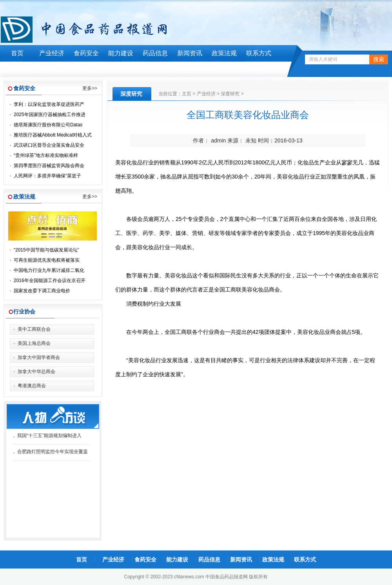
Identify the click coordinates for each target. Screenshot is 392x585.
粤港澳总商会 (32, 386)
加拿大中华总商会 (36, 372)
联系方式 (259, 53)
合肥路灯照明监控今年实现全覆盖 (53, 452)
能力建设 (121, 53)
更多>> (90, 88)
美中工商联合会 (34, 329)
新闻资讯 (190, 53)
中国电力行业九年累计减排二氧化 (49, 270)
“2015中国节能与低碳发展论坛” (46, 250)
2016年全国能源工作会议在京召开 (50, 281)
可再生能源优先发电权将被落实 (47, 260)
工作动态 (17, 70)
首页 (17, 53)
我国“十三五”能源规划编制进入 (49, 436)
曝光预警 (52, 70)
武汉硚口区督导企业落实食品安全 (49, 145)
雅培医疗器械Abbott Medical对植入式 (53, 135)
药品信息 (155, 53)
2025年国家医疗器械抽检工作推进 (50, 115)
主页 (187, 94)
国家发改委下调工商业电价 (42, 291)
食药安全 (86, 53)
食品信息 (86, 70)
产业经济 (52, 53)
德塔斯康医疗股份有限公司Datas (48, 125)
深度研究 (230, 94)
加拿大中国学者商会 (39, 357)
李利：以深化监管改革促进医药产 (49, 104)
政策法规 (224, 53)
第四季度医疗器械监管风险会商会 (49, 166)
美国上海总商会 (34, 343)
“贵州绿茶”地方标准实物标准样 (46, 155)
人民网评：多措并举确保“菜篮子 (47, 176)
